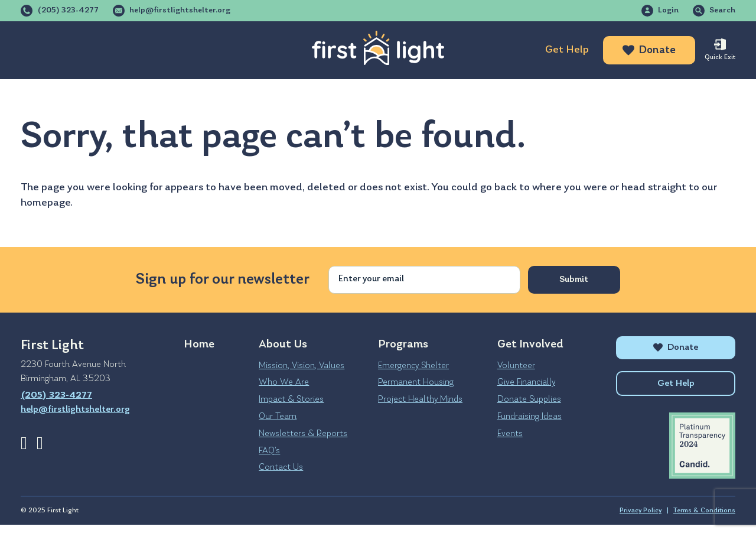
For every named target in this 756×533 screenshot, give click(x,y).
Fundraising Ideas (529, 417)
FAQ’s (269, 451)
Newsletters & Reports (303, 434)
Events (510, 434)
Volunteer (516, 366)
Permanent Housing (416, 382)
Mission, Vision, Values (302, 366)
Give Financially (526, 382)
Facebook (24, 443)
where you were (570, 188)
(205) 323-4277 (68, 11)
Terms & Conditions (704, 519)
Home (199, 344)
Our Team (278, 417)
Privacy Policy (641, 519)
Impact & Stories (291, 399)
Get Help (567, 50)
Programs (120, 50)
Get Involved (205, 50)
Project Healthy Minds (420, 399)
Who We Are (284, 382)
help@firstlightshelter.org (180, 11)
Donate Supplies (529, 399)
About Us (46, 50)
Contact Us (281, 467)
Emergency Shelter (413, 366)
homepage (45, 203)
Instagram (40, 443)
